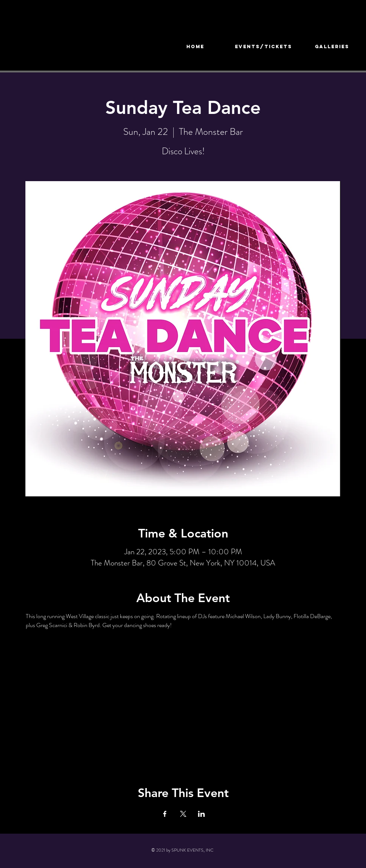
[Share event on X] (183, 814)
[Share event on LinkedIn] (201, 814)
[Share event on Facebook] (165, 814)
